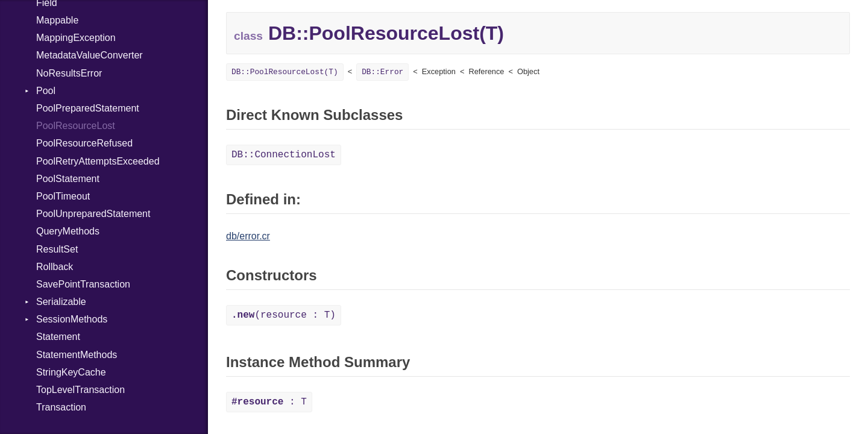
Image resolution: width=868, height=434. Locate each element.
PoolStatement (68, 179)
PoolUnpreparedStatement (93, 214)
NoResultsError (69, 73)
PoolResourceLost (76, 126)
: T (269, 402)
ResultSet (57, 249)
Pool (46, 91)
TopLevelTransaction (80, 390)
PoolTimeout (63, 196)
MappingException (76, 38)
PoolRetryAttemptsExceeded (98, 161)
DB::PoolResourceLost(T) (285, 72)
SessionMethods (72, 319)
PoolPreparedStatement (88, 108)
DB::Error (382, 72)
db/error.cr (248, 236)
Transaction (61, 407)
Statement (58, 337)
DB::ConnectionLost (284, 155)
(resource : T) (284, 315)
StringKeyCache (71, 372)
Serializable (61, 302)
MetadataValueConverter (90, 55)
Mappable (57, 20)
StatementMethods (77, 355)
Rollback (55, 267)
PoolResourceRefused (84, 143)
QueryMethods (68, 231)
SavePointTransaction (83, 284)
